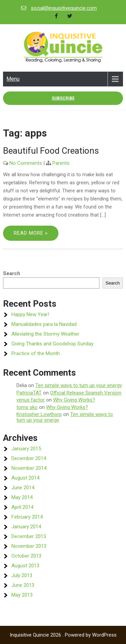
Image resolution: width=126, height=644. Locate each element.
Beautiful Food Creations (51, 151)
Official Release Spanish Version (86, 393)
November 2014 (29, 468)
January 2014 (26, 527)
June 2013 (23, 585)
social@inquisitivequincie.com (64, 8)
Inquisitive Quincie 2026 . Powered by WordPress (63, 635)
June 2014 (23, 488)
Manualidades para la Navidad (44, 324)
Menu (13, 79)
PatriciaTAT (29, 393)
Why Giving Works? (74, 400)
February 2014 (27, 517)
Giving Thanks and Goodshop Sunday (52, 344)
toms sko (27, 407)
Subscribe (63, 98)
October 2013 (26, 556)
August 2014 (25, 478)
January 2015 (26, 449)
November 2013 (29, 546)
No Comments (26, 163)
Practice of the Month (36, 353)
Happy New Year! (30, 314)
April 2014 (22, 507)
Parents (61, 163)
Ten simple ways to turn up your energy (79, 385)
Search (12, 273)
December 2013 (29, 536)
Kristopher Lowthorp (39, 414)
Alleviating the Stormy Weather (45, 334)
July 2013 (22, 575)
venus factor (31, 400)
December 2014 (29, 458)
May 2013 (22, 595)
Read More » (31, 233)
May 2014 (22, 497)
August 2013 (25, 566)
